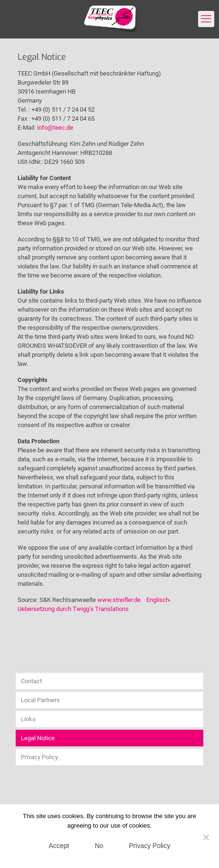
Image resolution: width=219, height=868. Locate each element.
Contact (31, 681)
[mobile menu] (206, 19)
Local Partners (40, 700)
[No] (206, 837)
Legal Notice (38, 738)
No (99, 846)
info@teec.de (55, 128)
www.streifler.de (119, 600)
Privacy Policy (39, 757)
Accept (59, 846)
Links (28, 719)
